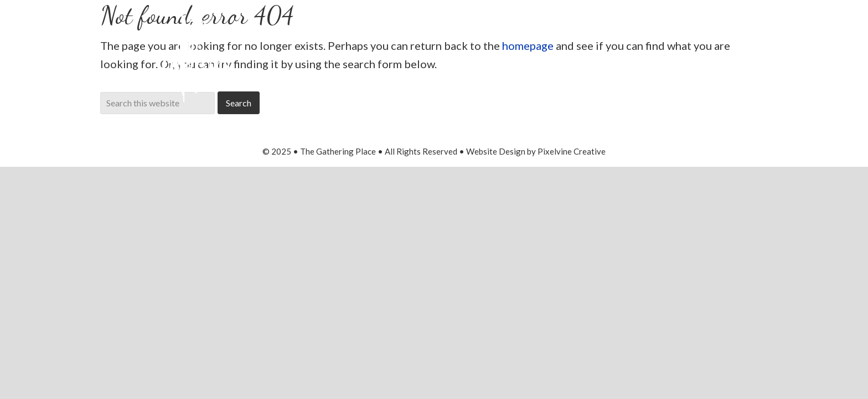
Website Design (496, 151)
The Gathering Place (197, 54)
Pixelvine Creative (572, 151)
